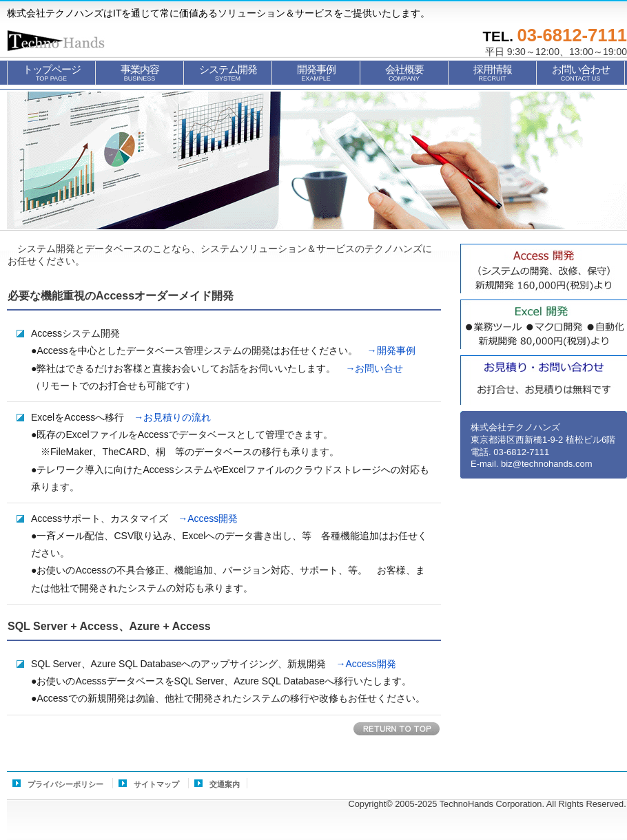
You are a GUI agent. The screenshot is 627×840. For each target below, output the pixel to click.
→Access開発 (203, 518)
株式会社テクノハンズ (76, 41)
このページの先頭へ (397, 729)
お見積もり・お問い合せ (544, 380)
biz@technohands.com (546, 464)
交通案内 (225, 784)
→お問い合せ (369, 368)
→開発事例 (387, 350)
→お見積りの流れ (167, 417)
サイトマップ (156, 784)
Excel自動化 (544, 324)
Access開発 (544, 269)
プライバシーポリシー (65, 784)
